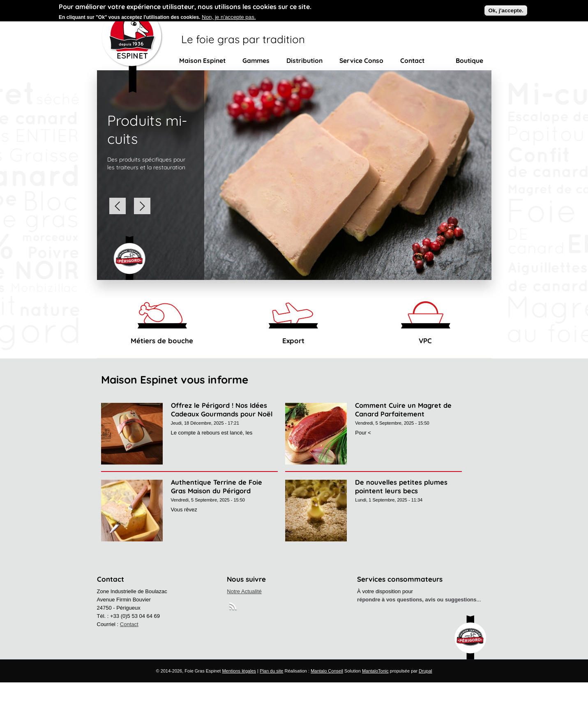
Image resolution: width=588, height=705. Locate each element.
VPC (425, 341)
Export (293, 341)
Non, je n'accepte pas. (229, 15)
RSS (234, 608)
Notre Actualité (244, 591)
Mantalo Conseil (327, 671)
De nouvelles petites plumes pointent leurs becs (401, 487)
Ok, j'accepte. (506, 8)
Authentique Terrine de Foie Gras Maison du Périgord (217, 487)
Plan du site (271, 671)
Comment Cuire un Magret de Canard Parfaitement (403, 410)
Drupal (425, 671)
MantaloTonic (375, 671)
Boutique (469, 60)
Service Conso (361, 60)
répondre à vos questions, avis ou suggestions (417, 600)
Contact (412, 60)
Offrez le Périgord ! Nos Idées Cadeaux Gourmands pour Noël (222, 410)
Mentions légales (239, 671)
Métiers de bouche (162, 341)
